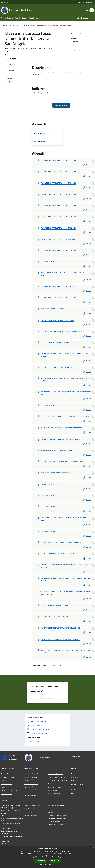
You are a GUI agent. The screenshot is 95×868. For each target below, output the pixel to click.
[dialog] (47, 857)
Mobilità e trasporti (30, 796)
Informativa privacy (54, 809)
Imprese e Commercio (31, 784)
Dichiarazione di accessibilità (57, 815)
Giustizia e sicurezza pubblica (57, 777)
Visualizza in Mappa (61, 105)
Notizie (73, 774)
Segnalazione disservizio (32, 809)
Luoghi (73, 790)
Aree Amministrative (8, 777)
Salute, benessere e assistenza (57, 787)
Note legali (51, 812)
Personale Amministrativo (9, 790)
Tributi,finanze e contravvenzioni (58, 780)
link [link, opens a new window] (65, 857)
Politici (3, 787)
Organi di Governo (7, 774)
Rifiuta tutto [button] (55, 861)
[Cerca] (92, 10)
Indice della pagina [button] (12, 65)
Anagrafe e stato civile (31, 774)
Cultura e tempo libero (31, 777)
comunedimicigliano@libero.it (11, 823)
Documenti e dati (6, 794)
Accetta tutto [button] (40, 861)
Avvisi (18, 25)
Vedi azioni (84, 34)
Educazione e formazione (56, 774)
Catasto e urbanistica (31, 790)
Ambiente (26, 25)
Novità (12, 25)
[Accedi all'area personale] (85, 2)
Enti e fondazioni (6, 784)
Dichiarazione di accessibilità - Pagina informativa (57, 820)
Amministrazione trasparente (57, 805)
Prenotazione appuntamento (33, 805)
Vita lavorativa (29, 781)
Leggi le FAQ (28, 812)
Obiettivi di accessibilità (55, 825)
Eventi (73, 793)
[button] (47, 865)
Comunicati (75, 777)
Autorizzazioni (52, 790)
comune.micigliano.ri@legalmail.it (12, 818)
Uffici (3, 781)
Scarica (87, 165)
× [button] (93, 848)
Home (5, 25)
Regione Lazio (5, 2)
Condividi (75, 34)
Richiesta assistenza (31, 815)
